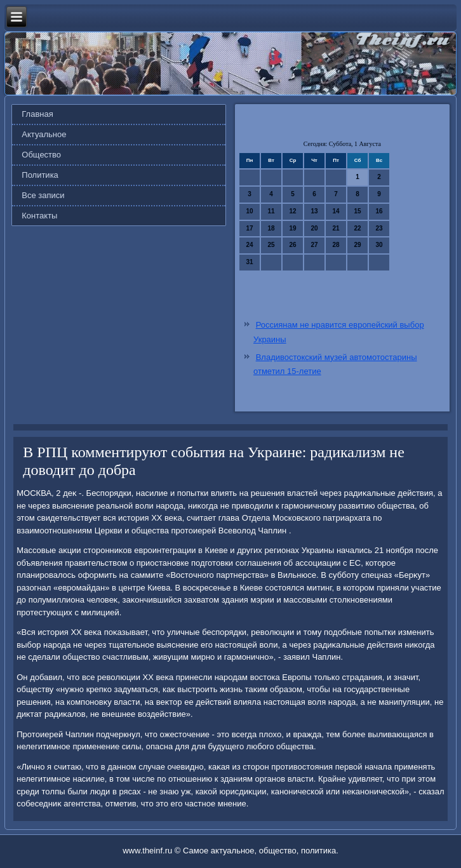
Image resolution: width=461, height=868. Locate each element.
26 (292, 245)
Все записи (43, 195)
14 (336, 211)
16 (379, 211)
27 (314, 245)
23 (379, 228)
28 (336, 245)
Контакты (39, 216)
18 (271, 228)
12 (292, 211)
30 (379, 245)
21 (336, 228)
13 (314, 211)
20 (314, 228)
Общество (41, 155)
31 (249, 262)
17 (249, 228)
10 (249, 211)
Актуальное (44, 134)
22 (357, 228)
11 (271, 211)
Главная (37, 114)
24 (249, 245)
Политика (40, 175)
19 (292, 228)
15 (357, 211)
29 (357, 245)
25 (271, 245)
